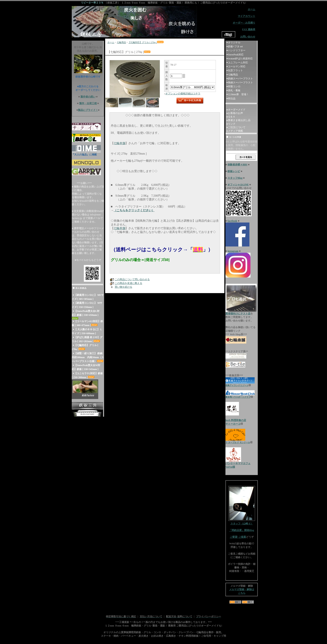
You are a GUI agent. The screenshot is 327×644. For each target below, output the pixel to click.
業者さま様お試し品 (239, 120)
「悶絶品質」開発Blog (242, 530)
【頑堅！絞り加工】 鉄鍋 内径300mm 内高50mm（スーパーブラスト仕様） (88, 357)
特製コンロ (234, 86)
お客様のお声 (235, 113)
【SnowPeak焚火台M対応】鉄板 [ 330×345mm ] (86, 367)
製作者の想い (88, 97)
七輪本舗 (119, 143)
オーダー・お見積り (244, 23)
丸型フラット (235, 70)
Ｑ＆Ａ (232, 117)
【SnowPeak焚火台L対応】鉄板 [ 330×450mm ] (86, 314)
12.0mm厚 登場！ (238, 94)
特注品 (232, 99)
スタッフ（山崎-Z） (242, 522)
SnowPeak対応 (236, 55)
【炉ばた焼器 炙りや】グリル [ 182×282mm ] (87, 339)
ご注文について (237, 127)
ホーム (111, 42)
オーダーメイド (237, 110)
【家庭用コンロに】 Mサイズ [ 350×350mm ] (87, 305)
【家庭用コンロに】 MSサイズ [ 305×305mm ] (88, 297)
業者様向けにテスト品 (238, 314)
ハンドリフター (237, 50)
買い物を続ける (123, 287)
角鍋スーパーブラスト (240, 83)
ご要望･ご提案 (238, 537)
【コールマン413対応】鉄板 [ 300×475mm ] (87, 323)
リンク (232, 124)
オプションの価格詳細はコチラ (183, 94)
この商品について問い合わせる (132, 279)
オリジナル (234, 43)
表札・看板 (234, 90)
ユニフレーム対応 (238, 63)
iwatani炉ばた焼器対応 (240, 59)
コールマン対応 (237, 66)
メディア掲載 (235, 131)
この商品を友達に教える (128, 283)
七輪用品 (121, 42)
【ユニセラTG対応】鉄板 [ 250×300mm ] (87, 375)
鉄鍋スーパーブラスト (240, 79)
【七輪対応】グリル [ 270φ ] (85, 347)
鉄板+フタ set (235, 46)
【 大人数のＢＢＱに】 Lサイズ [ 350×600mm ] (87, 331)
